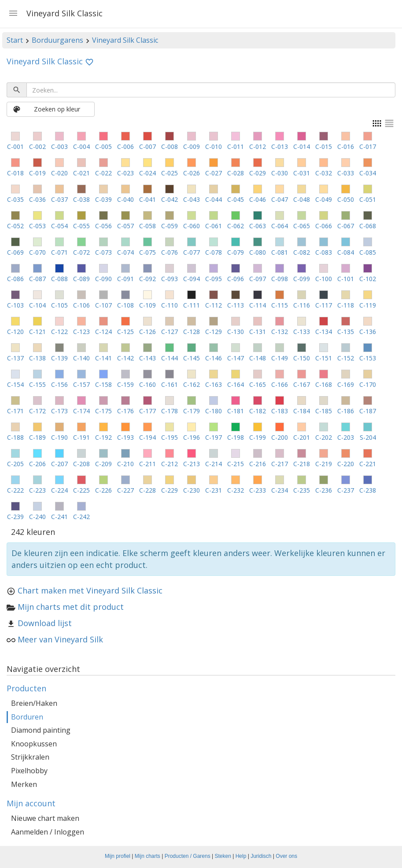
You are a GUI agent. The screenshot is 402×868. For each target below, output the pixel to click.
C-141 (103, 358)
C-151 (324, 358)
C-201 (302, 437)
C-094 (192, 279)
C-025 (170, 173)
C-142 (125, 358)
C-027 (214, 173)
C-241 (59, 517)
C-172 (37, 411)
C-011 (236, 147)
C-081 (280, 252)
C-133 (302, 332)
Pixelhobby (29, 771)
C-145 (192, 358)
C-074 (125, 252)
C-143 (148, 358)
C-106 (81, 305)
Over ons (286, 856)
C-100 (324, 279)
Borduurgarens (57, 40)
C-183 (280, 411)
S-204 (368, 437)
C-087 (37, 279)
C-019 (37, 173)
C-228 (148, 490)
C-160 (148, 384)
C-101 (346, 279)
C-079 (236, 252)
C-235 (302, 490)
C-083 (324, 252)
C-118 (346, 305)
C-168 (324, 384)
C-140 (81, 358)
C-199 (258, 437)
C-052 (15, 226)
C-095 (214, 279)
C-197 (214, 437)
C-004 (81, 147)
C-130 (236, 332)
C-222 (15, 490)
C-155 (37, 384)
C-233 (258, 490)
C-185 (324, 411)
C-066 (324, 226)
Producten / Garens (188, 856)
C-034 (368, 173)
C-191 (81, 437)
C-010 (214, 147)
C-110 (170, 305)
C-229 (170, 490)
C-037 (59, 199)
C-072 (81, 252)
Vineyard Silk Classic (125, 40)
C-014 (302, 147)
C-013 (280, 147)
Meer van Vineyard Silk (60, 639)
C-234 (280, 490)
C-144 (170, 358)
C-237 (346, 490)
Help (241, 856)
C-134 (324, 332)
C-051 (368, 199)
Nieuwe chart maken (45, 818)
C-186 (346, 411)
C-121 (37, 332)
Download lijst (45, 623)
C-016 (346, 147)
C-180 (214, 411)
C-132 (280, 332)
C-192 (103, 437)
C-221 (368, 464)
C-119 (368, 305)
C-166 (280, 384)
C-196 (192, 437)
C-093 (170, 279)
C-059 (170, 226)
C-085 (368, 252)
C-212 (170, 464)
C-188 (15, 437)
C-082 (302, 252)
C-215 (236, 464)
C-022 (103, 173)
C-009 (192, 147)
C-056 (103, 226)
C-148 (258, 358)
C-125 (125, 332)
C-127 (170, 332)
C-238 (368, 490)
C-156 (59, 384)
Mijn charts (148, 856)
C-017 (368, 147)
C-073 (103, 252)
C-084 (346, 252)
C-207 (59, 464)
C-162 (192, 384)
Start (15, 40)
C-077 (192, 252)
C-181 (236, 411)
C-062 (236, 226)
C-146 (214, 358)
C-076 (170, 252)
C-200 (280, 437)
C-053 (37, 226)
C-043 (192, 199)
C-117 (324, 305)
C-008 (170, 147)
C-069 (15, 252)
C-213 (192, 464)
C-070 (37, 252)
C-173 (59, 411)
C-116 (302, 305)
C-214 (214, 464)
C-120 (15, 332)
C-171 (15, 411)
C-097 (258, 279)
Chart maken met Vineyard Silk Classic (90, 590)
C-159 (125, 384)
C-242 (81, 517)
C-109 (148, 305)
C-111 (192, 305)
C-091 (125, 279)
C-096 (236, 279)
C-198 (236, 437)
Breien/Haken (34, 703)
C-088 (59, 279)
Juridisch (261, 856)
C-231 (214, 490)
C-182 (258, 411)
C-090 (103, 279)
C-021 (81, 173)
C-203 (346, 437)
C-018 (15, 173)
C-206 (37, 464)
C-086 (15, 279)
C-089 (81, 279)
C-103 (15, 305)
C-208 (81, 464)
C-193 (125, 437)
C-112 (214, 305)
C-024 (148, 173)
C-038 (81, 199)
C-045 (236, 199)
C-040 (125, 199)
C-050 (346, 199)
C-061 (214, 226)
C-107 (103, 305)
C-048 (302, 199)
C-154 (15, 384)
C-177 (148, 411)
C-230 (192, 490)
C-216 (258, 464)
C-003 (59, 147)
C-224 (59, 490)
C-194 (148, 437)
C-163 (214, 384)
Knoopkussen (34, 744)
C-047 (280, 199)
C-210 (125, 464)
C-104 (37, 305)
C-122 (59, 332)
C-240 (37, 517)
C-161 (170, 384)
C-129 (214, 332)
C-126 (148, 332)
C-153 (368, 358)
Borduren (27, 717)
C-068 (368, 226)
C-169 (346, 384)
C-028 (236, 173)
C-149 (280, 358)
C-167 (302, 384)
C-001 (15, 147)
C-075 (148, 252)
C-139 (59, 358)
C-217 (280, 464)
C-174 (81, 411)
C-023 (125, 173)
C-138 (37, 358)
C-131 (258, 332)
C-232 (236, 490)
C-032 (324, 173)
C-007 (148, 147)
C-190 (59, 437)
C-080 (258, 252)
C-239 (15, 517)
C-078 (214, 252)
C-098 (280, 279)
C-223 (37, 490)
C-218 (302, 464)
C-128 (192, 332)
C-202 (324, 437)
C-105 (59, 305)
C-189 (37, 437)
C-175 (103, 411)
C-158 (103, 384)
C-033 (346, 173)
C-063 (258, 226)
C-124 (103, 332)
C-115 (280, 305)
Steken (223, 856)
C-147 (236, 358)
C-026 (192, 173)
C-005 (103, 147)
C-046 (258, 199)
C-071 (59, 252)
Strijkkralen (30, 757)
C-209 (103, 464)
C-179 (192, 411)
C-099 (302, 279)
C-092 (148, 279)
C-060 (192, 226)
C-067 (346, 226)
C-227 (125, 490)
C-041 (148, 199)
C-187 (368, 411)
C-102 (368, 279)
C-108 (125, 305)
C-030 (280, 173)
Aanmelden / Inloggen (48, 832)
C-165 (258, 384)
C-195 (170, 437)
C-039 (103, 199)
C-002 (37, 147)
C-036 (37, 199)
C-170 (368, 384)
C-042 (170, 199)
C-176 (125, 411)
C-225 (81, 490)
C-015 (324, 147)
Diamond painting (41, 730)
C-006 (125, 147)
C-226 (103, 490)
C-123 (81, 332)
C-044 (214, 199)
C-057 (125, 226)
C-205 (15, 464)
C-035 (15, 199)
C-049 (324, 199)
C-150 (302, 358)
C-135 (346, 332)
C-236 (324, 490)
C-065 (302, 226)
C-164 (236, 384)
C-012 (258, 147)
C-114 (258, 305)
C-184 (302, 411)
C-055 (81, 226)
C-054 (59, 226)
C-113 (236, 305)
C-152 (346, 358)
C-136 (368, 332)
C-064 (280, 226)
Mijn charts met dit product (71, 607)
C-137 (15, 358)
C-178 (170, 411)
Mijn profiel (118, 856)
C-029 (258, 173)
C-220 (346, 464)
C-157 (81, 384)
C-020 (59, 173)
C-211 (148, 464)
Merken (24, 784)
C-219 (324, 464)
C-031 (302, 173)
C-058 (148, 226)
